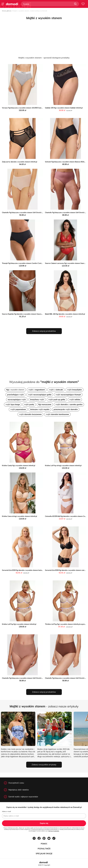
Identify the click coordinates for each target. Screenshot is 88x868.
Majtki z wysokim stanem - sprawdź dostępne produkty (44, 58)
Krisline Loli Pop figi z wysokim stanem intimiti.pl (19, 624)
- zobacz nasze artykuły (44, 706)
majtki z (37, 390)
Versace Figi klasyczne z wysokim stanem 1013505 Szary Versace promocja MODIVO (32, 108)
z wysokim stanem (15, 390)
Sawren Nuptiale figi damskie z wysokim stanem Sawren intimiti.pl (26, 314)
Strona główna (7, 11)
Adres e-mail (6, 811)
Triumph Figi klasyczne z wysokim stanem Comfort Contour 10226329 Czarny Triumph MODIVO (35, 263)
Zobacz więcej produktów (44, 331)
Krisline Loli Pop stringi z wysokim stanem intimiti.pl (63, 466)
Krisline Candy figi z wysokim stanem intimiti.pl (19, 466)
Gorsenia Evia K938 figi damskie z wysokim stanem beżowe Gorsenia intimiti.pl (30, 570)
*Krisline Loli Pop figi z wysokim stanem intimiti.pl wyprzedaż (66, 624)
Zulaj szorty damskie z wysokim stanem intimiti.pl (20, 162)
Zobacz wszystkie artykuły (44, 765)
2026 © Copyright (44, 865)
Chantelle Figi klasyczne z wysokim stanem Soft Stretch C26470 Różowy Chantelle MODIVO (34, 213)
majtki (74, 390)
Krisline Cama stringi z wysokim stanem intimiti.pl (19, 516)
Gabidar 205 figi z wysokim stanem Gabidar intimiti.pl (64, 108)
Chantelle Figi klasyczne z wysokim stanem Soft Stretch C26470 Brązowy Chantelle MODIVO (35, 678)
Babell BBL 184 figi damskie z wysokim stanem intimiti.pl (65, 314)
